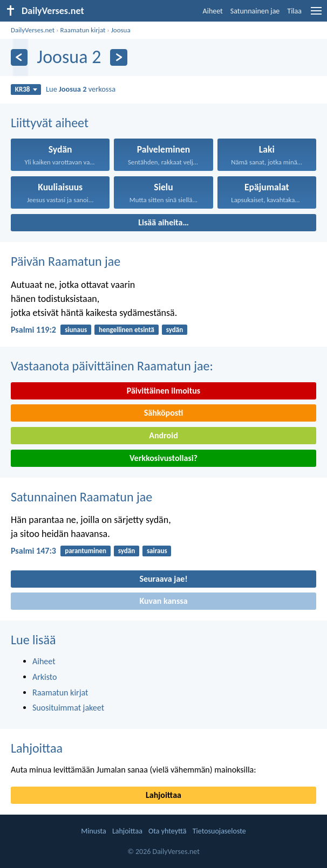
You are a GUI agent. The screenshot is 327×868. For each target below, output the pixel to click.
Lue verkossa (81, 89)
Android (163, 435)
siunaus (76, 330)
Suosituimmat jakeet (68, 708)
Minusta (93, 831)
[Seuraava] (118, 57)
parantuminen (86, 551)
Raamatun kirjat (83, 30)
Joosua (121, 30)
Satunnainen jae (255, 11)
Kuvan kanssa (163, 601)
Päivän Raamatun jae (66, 261)
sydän (175, 330)
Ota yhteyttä (167, 831)
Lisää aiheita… (163, 222)
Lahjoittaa (37, 748)
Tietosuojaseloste (219, 831)
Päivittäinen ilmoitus (163, 391)
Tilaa (294, 11)
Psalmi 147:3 (33, 551)
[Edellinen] (19, 57)
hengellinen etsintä (127, 330)
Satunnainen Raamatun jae (81, 497)
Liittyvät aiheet (50, 123)
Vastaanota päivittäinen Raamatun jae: (112, 366)
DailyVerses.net (33, 30)
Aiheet (213, 11)
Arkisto (45, 677)
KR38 (26, 89)
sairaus (157, 551)
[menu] (316, 15)
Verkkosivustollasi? (163, 458)
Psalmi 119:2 (33, 330)
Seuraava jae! (163, 579)
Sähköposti (164, 413)
